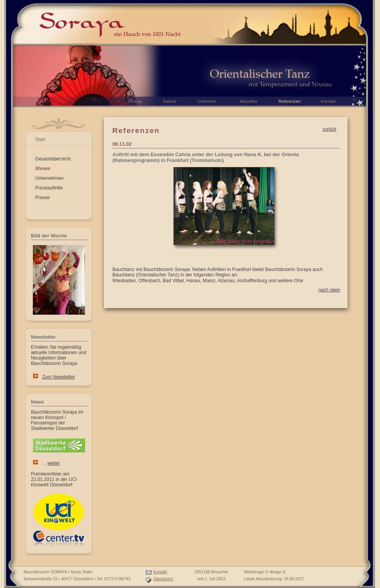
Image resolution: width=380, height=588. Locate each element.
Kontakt (160, 572)
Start (40, 140)
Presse (42, 198)
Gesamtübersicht (53, 159)
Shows (43, 169)
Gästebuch (163, 579)
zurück (329, 129)
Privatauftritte (49, 188)
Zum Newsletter (59, 377)
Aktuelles (249, 101)
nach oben (329, 290)
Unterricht (207, 101)
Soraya (135, 101)
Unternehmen (49, 178)
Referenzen (290, 101)
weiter (54, 463)
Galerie (170, 101)
